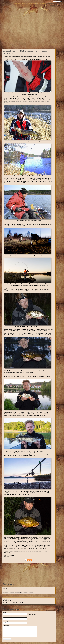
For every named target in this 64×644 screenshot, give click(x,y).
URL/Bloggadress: (7, 621)
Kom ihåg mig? (32, 615)
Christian (5, 599)
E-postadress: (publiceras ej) (10, 617)
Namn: (5, 613)
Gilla (30, 560)
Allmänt (11, 53)
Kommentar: (6, 625)
